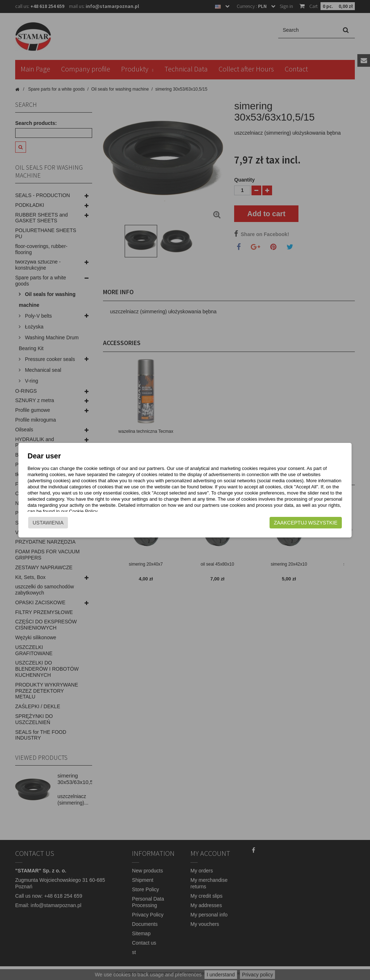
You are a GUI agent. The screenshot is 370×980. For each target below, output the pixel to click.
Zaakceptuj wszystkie (315, 523)
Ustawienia (38, 523)
